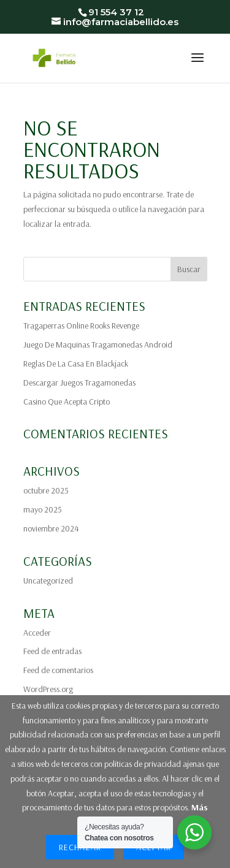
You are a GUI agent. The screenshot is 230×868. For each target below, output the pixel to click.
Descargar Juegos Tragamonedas (79, 383)
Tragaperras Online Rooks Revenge (81, 325)
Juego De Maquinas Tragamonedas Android (98, 345)
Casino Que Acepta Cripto (67, 402)
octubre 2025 (46, 490)
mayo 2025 (43, 509)
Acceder (37, 633)
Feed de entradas (52, 651)
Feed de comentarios (58, 670)
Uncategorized (48, 581)
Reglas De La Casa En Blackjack (76, 364)
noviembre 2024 (51, 528)
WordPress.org (48, 689)
